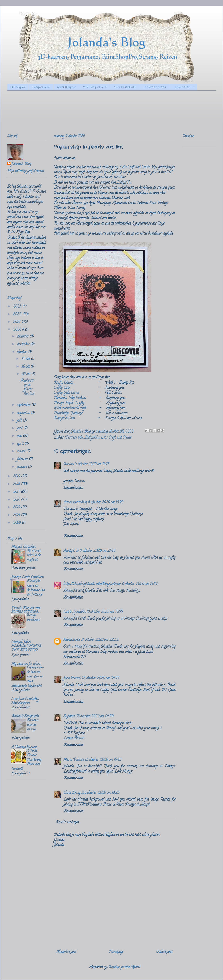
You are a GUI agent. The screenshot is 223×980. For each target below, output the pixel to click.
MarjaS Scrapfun (23, 547)
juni (20, 429)
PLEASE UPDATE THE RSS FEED (26, 648)
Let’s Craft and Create (135, 168)
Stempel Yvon (21, 642)
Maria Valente (73, 760)
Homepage (116, 952)
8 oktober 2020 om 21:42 (140, 584)
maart (22, 452)
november (24, 345)
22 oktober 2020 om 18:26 (100, 793)
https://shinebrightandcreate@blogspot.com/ (92, 584)
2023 (17, 307)
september (24, 405)
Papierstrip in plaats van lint (27, 387)
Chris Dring (72, 793)
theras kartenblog (75, 503)
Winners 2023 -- (183, 87)
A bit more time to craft (70, 408)
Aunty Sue (71, 551)
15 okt (26, 359)
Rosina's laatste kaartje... (33, 725)
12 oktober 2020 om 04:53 (100, 678)
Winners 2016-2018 (125, 87)
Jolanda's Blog (21, 164)
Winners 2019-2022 (155, 87)
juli (20, 421)
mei (20, 436)
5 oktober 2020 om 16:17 (92, 464)
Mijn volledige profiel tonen (25, 171)
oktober (22, 352)
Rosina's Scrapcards (25, 717)
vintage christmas (33, 618)
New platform (20, 703)
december (23, 337)
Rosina (68, 464)
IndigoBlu (92, 438)
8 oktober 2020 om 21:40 (97, 551)
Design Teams (41, 87)
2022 (18, 315)
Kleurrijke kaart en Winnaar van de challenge (36, 588)
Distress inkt (74, 438)
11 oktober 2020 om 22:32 (100, 640)
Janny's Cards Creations (28, 577)
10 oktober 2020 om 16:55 (105, 612)
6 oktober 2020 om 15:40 (106, 503)
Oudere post (164, 952)
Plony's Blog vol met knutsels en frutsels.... (26, 610)
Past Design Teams (95, 87)
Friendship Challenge (68, 414)
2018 (17, 484)
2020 (17, 330)
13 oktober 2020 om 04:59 (95, 717)
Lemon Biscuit (74, 739)
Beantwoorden (73, 488)
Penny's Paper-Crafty (69, 403)
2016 (17, 500)
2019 (17, 477)
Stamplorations (64, 419)
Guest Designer (66, 87)
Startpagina (18, 87)
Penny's (111, 729)
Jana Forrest (72, 678)
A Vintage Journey (24, 747)
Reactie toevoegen (67, 823)
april (21, 444)
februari (23, 459)
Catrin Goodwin (74, 612)
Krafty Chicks (63, 383)
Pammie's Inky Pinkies (70, 398)
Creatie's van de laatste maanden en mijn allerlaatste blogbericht (27, 677)
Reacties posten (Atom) (124, 967)
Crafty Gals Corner (67, 393)
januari (22, 467)
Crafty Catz (62, 388)
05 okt (26, 375)
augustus (24, 413)
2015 (17, 508)
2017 (17, 492)
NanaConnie (72, 640)
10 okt (26, 367)
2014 (17, 515)
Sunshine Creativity (25, 699)
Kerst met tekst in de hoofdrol (34, 555)
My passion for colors (26, 664)
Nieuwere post (66, 952)
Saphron (69, 717)
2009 (17, 523)
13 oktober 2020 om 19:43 (103, 760)
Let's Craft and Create (116, 438)
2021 (17, 322)
